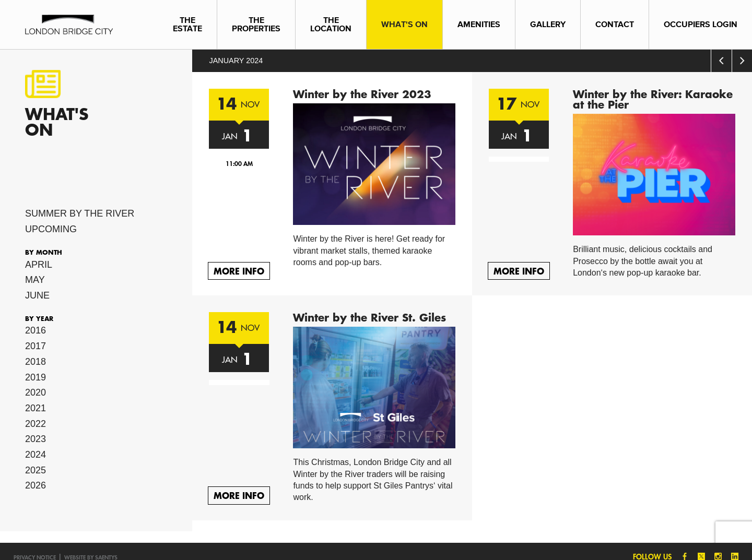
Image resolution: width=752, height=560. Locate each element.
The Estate (187, 24)
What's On (404, 24)
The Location (331, 24)
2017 (36, 346)
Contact (615, 24)
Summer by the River (80, 213)
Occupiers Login (701, 24)
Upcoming (51, 229)
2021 (36, 408)
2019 (36, 377)
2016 (36, 330)
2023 (36, 439)
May (35, 280)
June (37, 295)
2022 (36, 424)
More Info (239, 271)
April (39, 265)
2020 (36, 392)
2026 (36, 485)
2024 (36, 455)
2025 (36, 470)
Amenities (479, 24)
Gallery (548, 24)
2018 (36, 362)
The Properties (256, 24)
